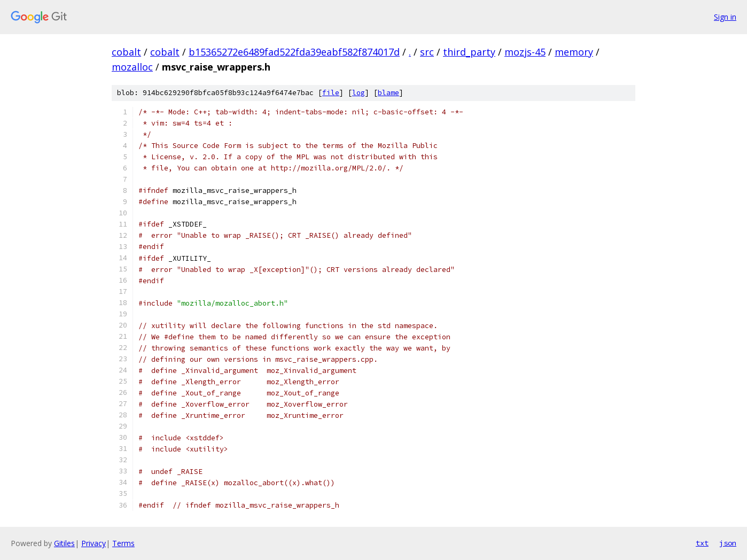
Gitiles (64, 543)
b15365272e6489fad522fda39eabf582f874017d (294, 52)
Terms (123, 543)
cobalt (126, 52)
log (359, 93)
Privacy (94, 543)
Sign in (725, 17)
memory (574, 52)
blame (388, 93)
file (331, 93)
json (728, 543)
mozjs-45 (525, 52)
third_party (469, 52)
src (427, 52)
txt (702, 543)
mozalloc (132, 67)
